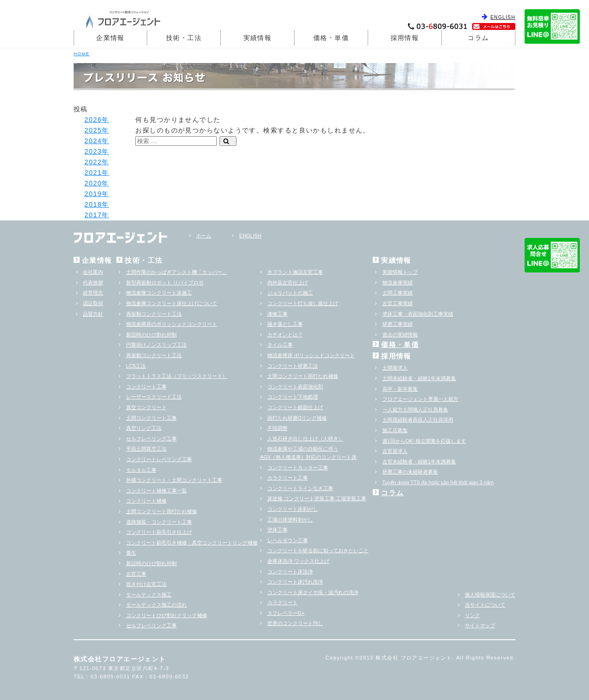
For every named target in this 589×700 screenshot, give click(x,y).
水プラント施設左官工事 (295, 272)
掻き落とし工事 (285, 324)
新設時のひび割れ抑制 (151, 335)
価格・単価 (331, 38)
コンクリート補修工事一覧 (156, 491)
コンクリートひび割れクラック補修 (167, 615)
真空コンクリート (146, 407)
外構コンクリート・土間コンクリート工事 (174, 480)
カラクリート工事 (288, 478)
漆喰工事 (277, 314)
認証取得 (93, 303)
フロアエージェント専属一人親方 (420, 399)
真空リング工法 (144, 428)
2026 (93, 120)
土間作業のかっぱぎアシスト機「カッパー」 (177, 272)
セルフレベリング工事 (151, 439)
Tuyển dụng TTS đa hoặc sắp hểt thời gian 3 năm (438, 482)
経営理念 (93, 293)
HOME (82, 54)
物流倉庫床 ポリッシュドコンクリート (311, 355)
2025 (93, 130)
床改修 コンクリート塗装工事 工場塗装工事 (317, 498)
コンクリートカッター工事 (298, 468)
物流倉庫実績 (398, 283)
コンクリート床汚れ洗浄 (295, 582)
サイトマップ (480, 625)
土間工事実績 (398, 293)
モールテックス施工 (149, 595)
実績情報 (258, 38)
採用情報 (405, 38)
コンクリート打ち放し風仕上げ (303, 303)
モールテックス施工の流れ (156, 605)
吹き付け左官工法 (146, 584)
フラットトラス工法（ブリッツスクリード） (177, 376)
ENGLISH (503, 17)
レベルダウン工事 (288, 540)
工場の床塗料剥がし (290, 520)
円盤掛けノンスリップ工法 (156, 345)
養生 (131, 553)
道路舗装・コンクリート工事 (159, 522)
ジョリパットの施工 (290, 293)
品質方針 (93, 314)
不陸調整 (277, 428)
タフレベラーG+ (286, 613)
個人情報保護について (490, 595)
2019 (93, 194)
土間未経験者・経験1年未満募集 (419, 378)
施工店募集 (395, 430)
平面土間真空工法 (146, 449)
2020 (93, 183)
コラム (478, 38)
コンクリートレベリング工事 (159, 459)
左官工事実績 (398, 303)
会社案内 (93, 272)
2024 (93, 141)
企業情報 (110, 38)
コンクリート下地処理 (293, 397)
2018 (93, 204)
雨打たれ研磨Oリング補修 (297, 418)
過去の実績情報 (400, 335)
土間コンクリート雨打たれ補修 (162, 511)
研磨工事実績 (398, 324)
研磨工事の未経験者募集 (410, 472)
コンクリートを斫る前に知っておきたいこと (318, 550)
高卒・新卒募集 (400, 389)
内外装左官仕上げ (288, 283)
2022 (93, 162)
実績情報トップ (400, 272)
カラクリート (283, 602)
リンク (472, 615)
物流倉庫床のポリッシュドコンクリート (172, 324)
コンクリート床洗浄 (290, 572)
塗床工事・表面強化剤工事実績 (418, 314)
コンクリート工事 (146, 387)
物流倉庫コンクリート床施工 (159, 293)
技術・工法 (184, 38)
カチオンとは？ (285, 335)
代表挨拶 (93, 283)
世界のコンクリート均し (295, 623)
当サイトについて (485, 605)
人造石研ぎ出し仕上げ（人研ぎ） (305, 439)
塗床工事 (277, 530)
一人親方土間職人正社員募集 (415, 410)
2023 (93, 151)
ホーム (204, 236)
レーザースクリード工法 (154, 397)
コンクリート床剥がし (293, 509)
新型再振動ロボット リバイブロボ (165, 283)
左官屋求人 (395, 451)
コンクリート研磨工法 (293, 366)
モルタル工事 (141, 470)
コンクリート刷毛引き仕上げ (159, 532)
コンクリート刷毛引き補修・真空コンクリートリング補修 (192, 543)
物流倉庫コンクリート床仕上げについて (172, 303)
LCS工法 (136, 366)
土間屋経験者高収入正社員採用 (418, 420)
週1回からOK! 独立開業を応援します (424, 441)
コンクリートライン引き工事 (300, 488)
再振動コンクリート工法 (154, 314)
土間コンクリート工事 (151, 418)
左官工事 (136, 574)
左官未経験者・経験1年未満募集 (419, 462)
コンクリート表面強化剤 (295, 387)
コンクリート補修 (146, 501)
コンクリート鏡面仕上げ (295, 407)
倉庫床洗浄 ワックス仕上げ (298, 561)
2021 (93, 173)
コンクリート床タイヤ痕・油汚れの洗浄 (313, 592)
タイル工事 (280, 345)
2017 (93, 215)
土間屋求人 (395, 368)
